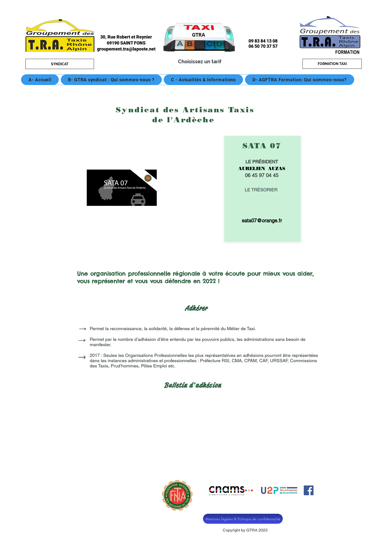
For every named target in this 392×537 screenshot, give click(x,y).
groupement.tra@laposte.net (126, 49)
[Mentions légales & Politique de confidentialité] (243, 519)
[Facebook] (309, 490)
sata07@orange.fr (262, 221)
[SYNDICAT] (60, 64)
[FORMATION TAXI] (332, 64)
